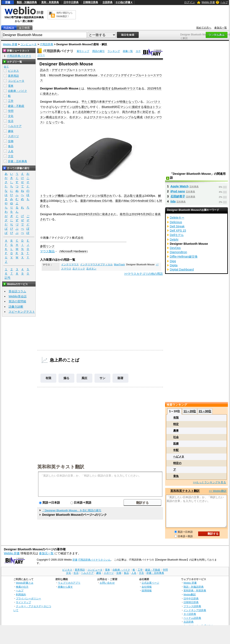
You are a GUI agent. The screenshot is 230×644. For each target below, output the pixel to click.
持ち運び (81, 107)
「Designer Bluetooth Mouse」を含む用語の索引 (72, 510)
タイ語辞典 (190, 614)
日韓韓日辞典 (90, 2)
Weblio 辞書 (208, 2)
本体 (102, 102)
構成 (49, 117)
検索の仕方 (22, 587)
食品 (11, 146)
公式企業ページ (150, 583)
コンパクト (153, 102)
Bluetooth (108, 107)
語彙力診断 (16, 307)
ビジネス (13, 71)
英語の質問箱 (17, 301)
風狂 (84, 378)
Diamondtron (178, 252)
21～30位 (205, 411)
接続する (138, 107)
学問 (11, 111)
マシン (125, 107)
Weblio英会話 (18, 296)
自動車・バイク (17, 91)
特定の (177, 463)
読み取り (130, 196)
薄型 (93, 102)
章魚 (176, 476)
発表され (49, 94)
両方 (125, 112)
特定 (176, 424)
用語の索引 (98, 51)
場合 (147, 107)
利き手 (135, 112)
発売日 (124, 214)
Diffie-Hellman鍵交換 (184, 257)
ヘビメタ (179, 457)
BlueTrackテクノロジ (83, 196)
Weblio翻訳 (190, 594)
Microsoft (93, 88)
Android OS (146, 201)
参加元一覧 (221, 28)
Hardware (80, 251)
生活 (11, 121)
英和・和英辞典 (50, 2)
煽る (66, 378)
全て (6, 67)
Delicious (176, 222)
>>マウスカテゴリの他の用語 (144, 274)
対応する (149, 112)
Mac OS (129, 201)
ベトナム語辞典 (192, 618)
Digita (174, 265)
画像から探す (65, 587)
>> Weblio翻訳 (218, 491)
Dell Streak (177, 226)
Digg (173, 261)
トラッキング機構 (52, 196)
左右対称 (84, 112)
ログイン (190, 2)
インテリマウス (70, 264)
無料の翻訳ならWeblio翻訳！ (64, 15)
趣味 (11, 131)
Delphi (174, 240)
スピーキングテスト (22, 312)
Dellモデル (177, 235)
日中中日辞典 (71, 2)
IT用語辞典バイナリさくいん (95, 560)
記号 (8, 278)
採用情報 (147, 590)
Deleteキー (177, 218)
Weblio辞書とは (25, 583)
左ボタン (61, 117)
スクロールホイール (106, 117)
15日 (96, 214)
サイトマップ (23, 602)
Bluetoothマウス (125, 88)
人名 (11, 151)
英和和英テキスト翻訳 (61, 466)
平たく (86, 102)
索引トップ (83, 51)
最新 (83, 201)
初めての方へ (204, 28)
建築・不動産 (16, 106)
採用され (106, 196)
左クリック (79, 269)
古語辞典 (107, 2)
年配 (176, 450)
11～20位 (190, 411)
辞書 (8, 2)
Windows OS (98, 201)
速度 (139, 196)
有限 (48, 378)
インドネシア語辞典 (195, 610)
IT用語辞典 (47, 44)
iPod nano (178, 191)
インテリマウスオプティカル (96, 264)
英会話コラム (17, 291)
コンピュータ (28, 44)
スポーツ (13, 136)
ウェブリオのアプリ (69, 583)
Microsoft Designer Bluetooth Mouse (73, 75)
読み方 (44, 70)
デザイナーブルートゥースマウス (74, 70)
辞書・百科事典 (17, 161)
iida (173, 201)
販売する (108, 88)
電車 (11, 86)
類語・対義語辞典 (27, 2)
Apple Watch (180, 186)
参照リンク (47, 246)
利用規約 (21, 594)
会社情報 (147, 587)
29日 (149, 214)
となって (131, 102)
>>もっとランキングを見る (209, 482)
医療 (176, 444)
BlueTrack (119, 264)
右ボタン (75, 117)
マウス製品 (47, 251)
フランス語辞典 (192, 606)
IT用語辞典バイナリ (58, 51)
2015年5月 (154, 88)
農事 (176, 431)
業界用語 (13, 76)
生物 (11, 141)
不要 (58, 112)
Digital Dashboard (182, 270)
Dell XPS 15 (178, 231)
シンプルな (129, 117)
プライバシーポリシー (28, 598)
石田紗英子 (178, 196)
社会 (176, 437)
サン (102, 378)
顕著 (120, 378)
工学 (11, 101)
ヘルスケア (15, 126)
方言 (11, 156)
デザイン (111, 102)
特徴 (123, 102)
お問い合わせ (107, 583)
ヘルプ (224, 2)
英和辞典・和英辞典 (195, 590)
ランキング (114, 51)
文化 (11, 116)
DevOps (175, 248)
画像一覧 (128, 51)
